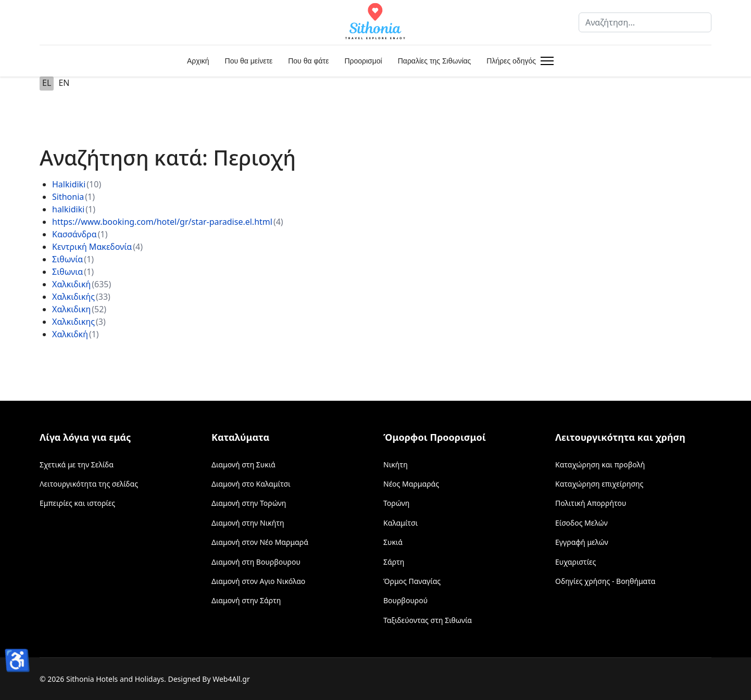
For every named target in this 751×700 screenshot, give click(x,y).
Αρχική (198, 61)
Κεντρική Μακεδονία (92, 247)
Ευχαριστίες (575, 562)
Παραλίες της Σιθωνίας (435, 61)
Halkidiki (69, 184)
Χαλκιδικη (71, 309)
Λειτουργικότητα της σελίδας (89, 484)
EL (47, 83)
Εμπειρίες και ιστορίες (77, 503)
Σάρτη (394, 562)
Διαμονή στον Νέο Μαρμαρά (260, 542)
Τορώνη (396, 503)
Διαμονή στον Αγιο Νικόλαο (258, 581)
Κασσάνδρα (74, 234)
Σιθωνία (67, 259)
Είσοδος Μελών (581, 523)
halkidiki (68, 209)
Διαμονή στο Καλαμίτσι (251, 484)
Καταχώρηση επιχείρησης (599, 484)
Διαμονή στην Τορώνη (249, 503)
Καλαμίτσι (400, 523)
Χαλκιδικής (73, 297)
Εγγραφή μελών (582, 542)
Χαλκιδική (71, 284)
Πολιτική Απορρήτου (591, 503)
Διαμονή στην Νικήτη (248, 523)
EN (64, 83)
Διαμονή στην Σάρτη (246, 600)
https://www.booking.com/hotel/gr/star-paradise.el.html (162, 222)
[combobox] (645, 22)
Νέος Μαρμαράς (411, 484)
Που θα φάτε (308, 61)
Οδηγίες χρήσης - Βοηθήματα (605, 581)
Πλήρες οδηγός (511, 61)
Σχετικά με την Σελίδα (77, 464)
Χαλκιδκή (70, 334)
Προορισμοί (363, 61)
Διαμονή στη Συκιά (243, 464)
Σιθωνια (67, 272)
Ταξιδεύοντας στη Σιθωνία (428, 620)
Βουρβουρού (405, 600)
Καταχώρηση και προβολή (600, 464)
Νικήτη (396, 464)
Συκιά (393, 542)
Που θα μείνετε (249, 61)
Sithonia (68, 197)
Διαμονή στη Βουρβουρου (256, 562)
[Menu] (545, 61)
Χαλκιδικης (73, 322)
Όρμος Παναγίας (412, 581)
